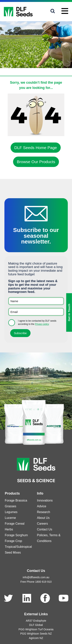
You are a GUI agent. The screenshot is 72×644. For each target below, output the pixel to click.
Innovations (45, 500)
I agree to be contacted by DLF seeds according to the (37, 322)
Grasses (11, 506)
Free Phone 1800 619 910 (36, 582)
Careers (43, 524)
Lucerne (10, 518)
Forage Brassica (16, 500)
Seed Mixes (13, 553)
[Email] (36, 312)
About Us (43, 518)
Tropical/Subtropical (18, 547)
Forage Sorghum (16, 535)
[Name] (36, 301)
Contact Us (45, 529)
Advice (42, 506)
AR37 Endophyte (36, 621)
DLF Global (36, 625)
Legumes (11, 512)
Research (44, 512)
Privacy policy (42, 324)
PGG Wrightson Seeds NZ (36, 634)
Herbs (9, 529)
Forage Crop (13, 541)
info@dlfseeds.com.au (36, 577)
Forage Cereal (15, 524)
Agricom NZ (36, 638)
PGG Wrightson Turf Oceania (36, 629)
